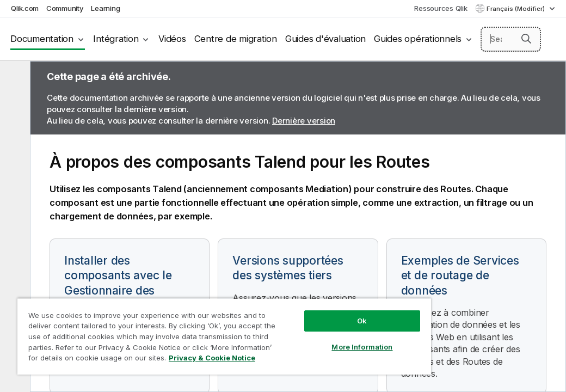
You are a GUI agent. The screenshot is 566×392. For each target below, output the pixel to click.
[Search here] (511, 39)
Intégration (116, 39)
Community (65, 8)
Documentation (42, 39)
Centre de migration (236, 39)
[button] (526, 39)
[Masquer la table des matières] (14, 78)
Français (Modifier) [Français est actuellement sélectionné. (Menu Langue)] (516, 9)
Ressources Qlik (441, 8)
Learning (105, 8)
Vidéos (172, 39)
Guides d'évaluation (325, 39)
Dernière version (304, 121)
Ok (290, 302)
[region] (182, 327)
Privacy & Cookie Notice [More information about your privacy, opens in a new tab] (92, 360)
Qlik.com (25, 8)
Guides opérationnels (418, 39)
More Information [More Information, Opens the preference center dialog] (290, 328)
